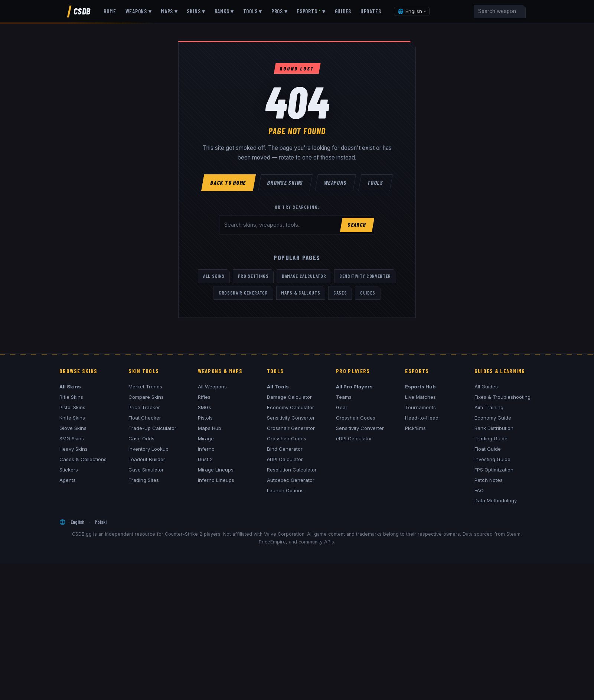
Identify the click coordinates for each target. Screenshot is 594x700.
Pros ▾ (280, 11)
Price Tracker (144, 407)
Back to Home (229, 182)
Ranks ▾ (224, 11)
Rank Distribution (494, 428)
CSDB (82, 11)
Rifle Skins (71, 397)
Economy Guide (493, 418)
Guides (343, 11)
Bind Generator (285, 449)
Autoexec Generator (291, 480)
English (77, 522)
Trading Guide (491, 438)
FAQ (479, 490)
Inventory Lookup (148, 449)
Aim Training (489, 407)
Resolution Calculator (292, 470)
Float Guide (488, 449)
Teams (344, 397)
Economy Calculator (291, 407)
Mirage (206, 438)
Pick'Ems (415, 428)
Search (357, 225)
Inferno (206, 449)
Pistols (205, 418)
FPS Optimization (494, 470)
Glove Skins (73, 428)
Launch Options (285, 490)
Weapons (335, 182)
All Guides (486, 387)
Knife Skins (72, 418)
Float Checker (145, 418)
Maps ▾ (169, 11)
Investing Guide (492, 459)
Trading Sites (144, 480)
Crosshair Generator (243, 293)
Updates (371, 11)
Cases (340, 293)
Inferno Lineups (216, 480)
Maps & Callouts (301, 293)
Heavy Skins (74, 449)
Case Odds (141, 438)
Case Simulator (146, 470)
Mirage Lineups (216, 470)
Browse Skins (285, 182)
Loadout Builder (147, 459)
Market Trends (145, 387)
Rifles (204, 397)
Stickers (69, 470)
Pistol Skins (72, 407)
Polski (101, 522)
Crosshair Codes (287, 438)
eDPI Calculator (285, 459)
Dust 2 (205, 459)
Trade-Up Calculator (152, 428)
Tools (375, 182)
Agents (68, 480)
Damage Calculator (304, 276)
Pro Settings (253, 276)
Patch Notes (489, 480)
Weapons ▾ (139, 11)
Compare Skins (146, 397)
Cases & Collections (83, 459)
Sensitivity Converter (365, 276)
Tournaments (420, 407)
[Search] (500, 11)
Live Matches (420, 397)
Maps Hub (210, 428)
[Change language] (412, 11)
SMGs (205, 407)
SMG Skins (72, 438)
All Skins (214, 276)
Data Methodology (496, 500)
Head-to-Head (422, 418)
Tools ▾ (253, 11)
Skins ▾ (196, 11)
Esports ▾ (311, 11)
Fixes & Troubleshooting (502, 397)
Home (110, 11)
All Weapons (212, 387)
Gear (342, 407)
